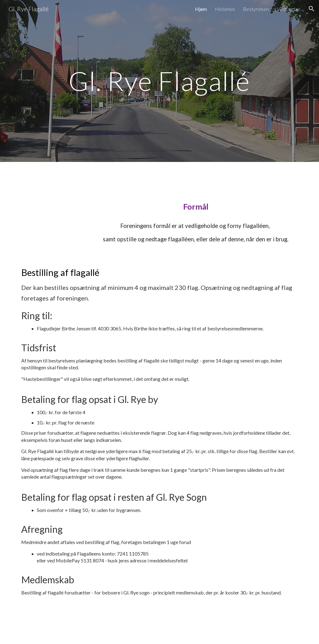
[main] (159, 81)
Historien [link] (225, 9)
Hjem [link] (201, 9)
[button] (312, 9)
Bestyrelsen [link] (256, 9)
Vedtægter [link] (289, 9)
